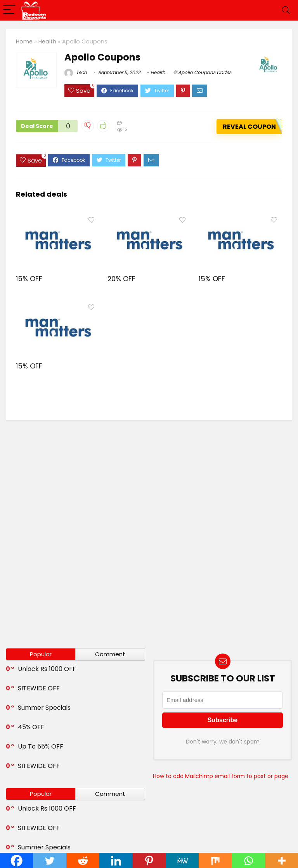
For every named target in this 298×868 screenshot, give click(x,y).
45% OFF (31, 727)
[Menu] (9, 10)
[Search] (286, 10)
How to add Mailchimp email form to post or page (221, 776)
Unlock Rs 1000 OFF (47, 669)
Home (24, 41)
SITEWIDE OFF (39, 688)
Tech (76, 72)
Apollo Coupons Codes (205, 72)
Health (47, 41)
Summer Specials (44, 708)
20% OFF (121, 278)
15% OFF (29, 278)
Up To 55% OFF (41, 746)
